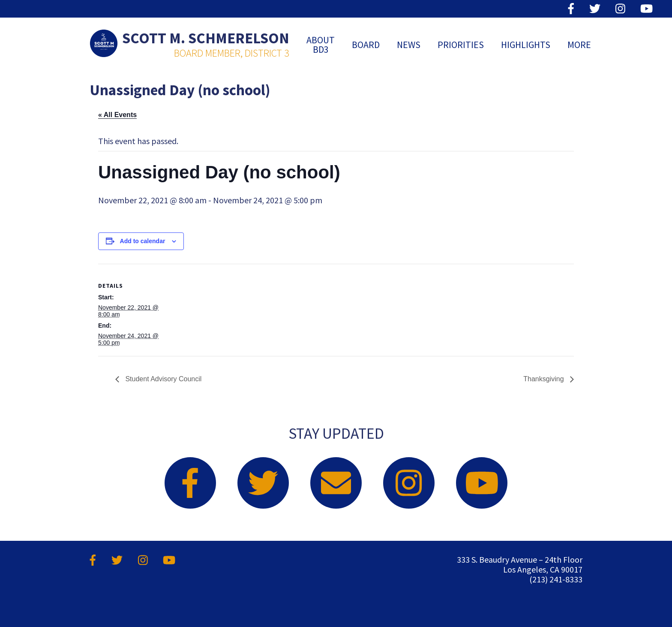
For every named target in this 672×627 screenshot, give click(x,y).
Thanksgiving (544, 379)
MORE (579, 45)
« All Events (117, 115)
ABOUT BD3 (321, 45)
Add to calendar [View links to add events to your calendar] (143, 241)
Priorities (461, 45)
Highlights (526, 45)
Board (366, 45)
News (409, 45)
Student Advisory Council (162, 379)
